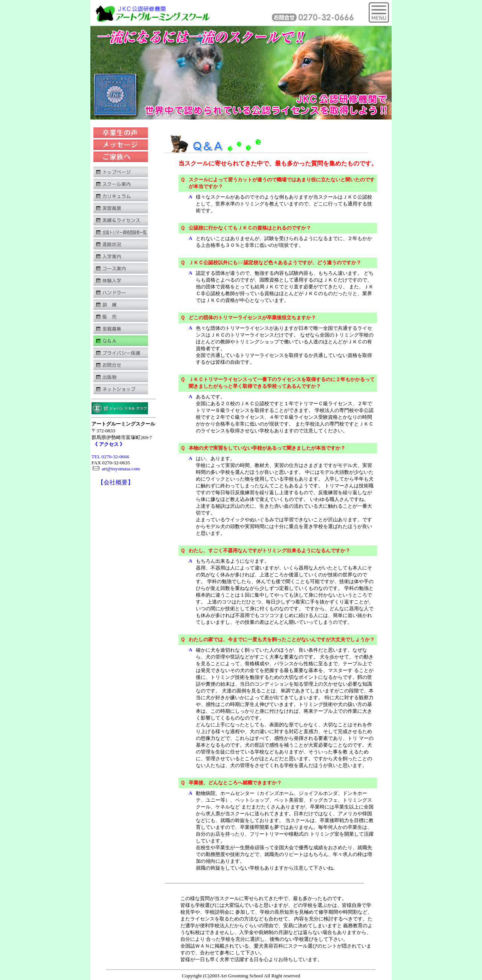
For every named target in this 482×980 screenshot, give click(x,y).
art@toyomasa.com (116, 469)
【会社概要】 (116, 482)
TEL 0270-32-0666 (110, 457)
